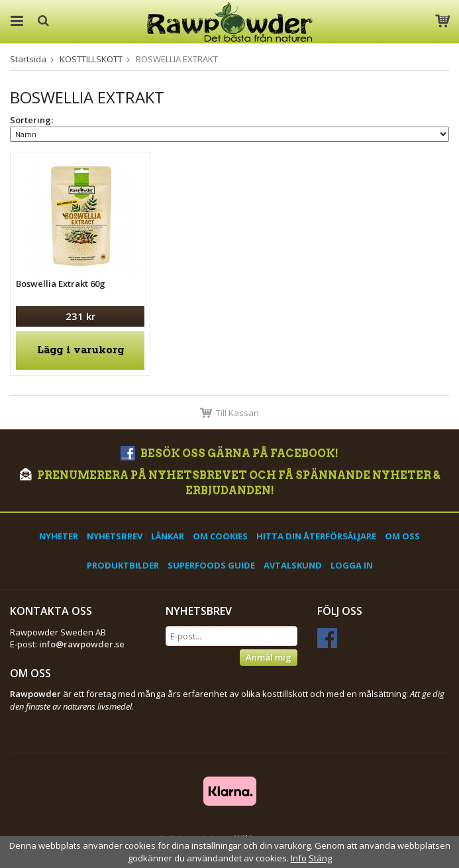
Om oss (402, 536)
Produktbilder (123, 565)
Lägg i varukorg (80, 350)
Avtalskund (293, 565)
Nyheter (59, 536)
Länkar (168, 536)
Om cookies (220, 536)
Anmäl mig (269, 657)
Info (299, 858)
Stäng (320, 858)
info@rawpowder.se (82, 644)
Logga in (352, 565)
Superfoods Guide (211, 565)
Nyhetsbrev (115, 536)
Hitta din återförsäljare (316, 536)
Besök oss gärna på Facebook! (229, 454)
